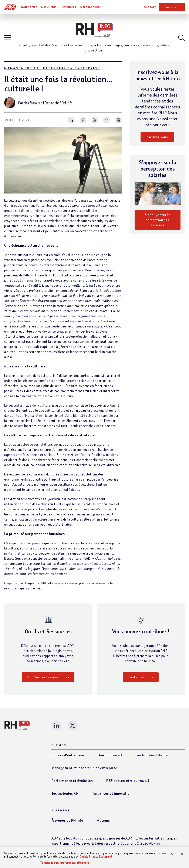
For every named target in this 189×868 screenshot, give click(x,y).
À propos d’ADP (90, 7)
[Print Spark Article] (118, 120)
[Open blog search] (181, 38)
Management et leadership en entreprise (52, 68)
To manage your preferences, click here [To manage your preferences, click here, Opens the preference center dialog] (65, 863)
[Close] (182, 854)
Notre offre (29, 7)
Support (150, 7)
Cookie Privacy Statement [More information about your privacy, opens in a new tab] (96, 857)
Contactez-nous (141, 677)
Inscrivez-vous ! (157, 137)
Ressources (68, 7)
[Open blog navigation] (8, 38)
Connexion (172, 7)
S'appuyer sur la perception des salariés (158, 220)
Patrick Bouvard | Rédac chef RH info (45, 103)
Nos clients (49, 7)
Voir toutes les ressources (48, 677)
